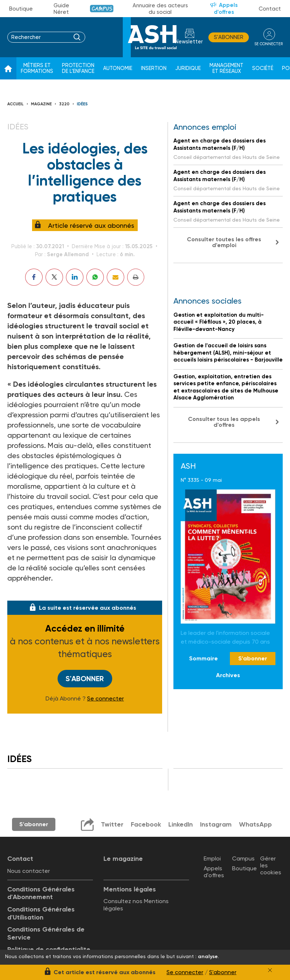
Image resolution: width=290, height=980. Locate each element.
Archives (228, 675)
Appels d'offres (226, 9)
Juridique (188, 68)
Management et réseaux (226, 68)
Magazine (41, 104)
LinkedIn (180, 824)
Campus (102, 9)
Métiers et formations (37, 68)
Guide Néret (61, 9)
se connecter (268, 44)
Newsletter (188, 42)
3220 (64, 104)
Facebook (145, 824)
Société (263, 68)
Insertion (154, 68)
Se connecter (105, 698)
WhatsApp (255, 824)
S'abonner (228, 37)
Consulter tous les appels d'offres (224, 422)
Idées (82, 104)
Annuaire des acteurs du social (160, 9)
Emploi (212, 858)
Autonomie (118, 68)
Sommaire (203, 658)
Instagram (216, 824)
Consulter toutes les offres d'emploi (224, 242)
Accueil (15, 104)
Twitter (111, 824)
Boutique (21, 9)
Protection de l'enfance (78, 68)
